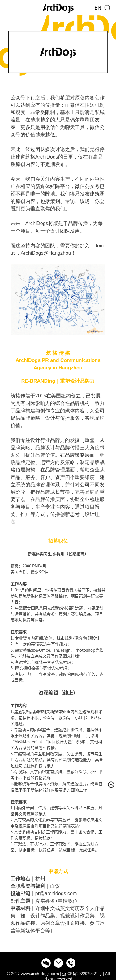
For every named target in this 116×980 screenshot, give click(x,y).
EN (98, 8)
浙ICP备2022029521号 (82, 974)
